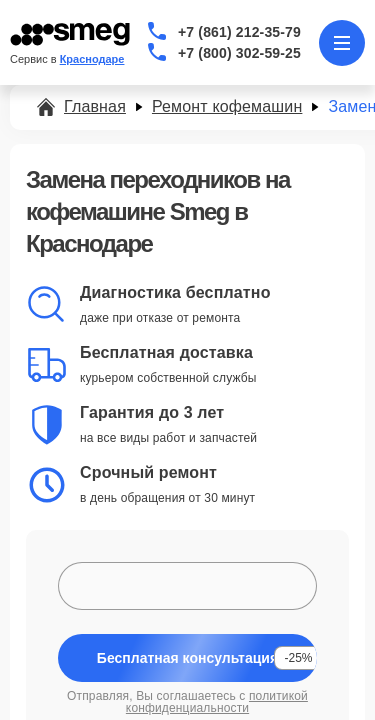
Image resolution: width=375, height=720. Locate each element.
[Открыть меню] (342, 43)
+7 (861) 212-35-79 (239, 32)
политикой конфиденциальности (217, 702)
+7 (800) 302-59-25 (239, 53)
